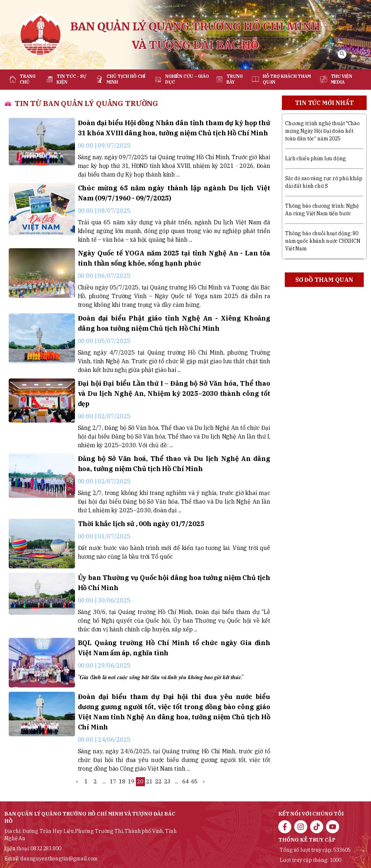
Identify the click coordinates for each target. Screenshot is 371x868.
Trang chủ (27, 79)
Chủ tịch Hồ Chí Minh (126, 79)
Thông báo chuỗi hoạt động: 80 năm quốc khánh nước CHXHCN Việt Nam (323, 241)
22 (158, 781)
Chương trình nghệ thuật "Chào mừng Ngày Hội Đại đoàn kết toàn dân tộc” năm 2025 (322, 131)
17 (113, 781)
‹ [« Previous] (77, 781)
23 (167, 781)
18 (122, 781)
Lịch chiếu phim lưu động (316, 158)
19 (131, 781)
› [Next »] (204, 781)
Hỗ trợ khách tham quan (287, 79)
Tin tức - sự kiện (71, 79)
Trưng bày (234, 79)
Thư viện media (341, 79)
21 (149, 781)
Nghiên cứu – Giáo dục (187, 79)
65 (195, 781)
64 (185, 781)
